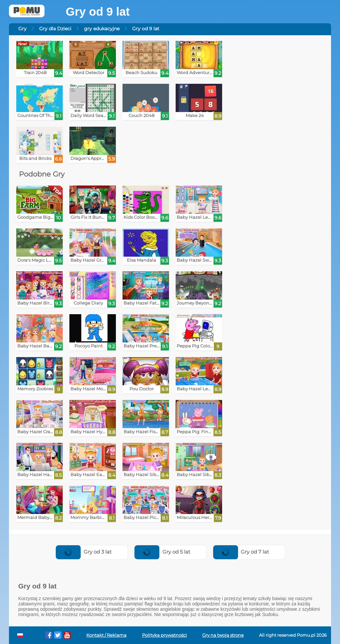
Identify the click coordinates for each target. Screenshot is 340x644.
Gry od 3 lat (84, 552)
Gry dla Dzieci (55, 29)
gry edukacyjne (102, 29)
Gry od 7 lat (241, 552)
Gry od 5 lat (162, 552)
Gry (22, 29)
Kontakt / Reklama (106, 635)
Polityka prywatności (165, 635)
